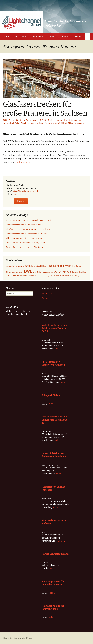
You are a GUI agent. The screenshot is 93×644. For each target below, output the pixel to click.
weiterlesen (23, 162)
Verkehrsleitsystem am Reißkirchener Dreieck (26, 234)
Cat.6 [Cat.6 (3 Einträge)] (26, 266)
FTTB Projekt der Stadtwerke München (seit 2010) (28, 220)
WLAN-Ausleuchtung (74, 123)
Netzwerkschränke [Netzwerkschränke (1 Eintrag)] (48, 272)
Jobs (52, 37)
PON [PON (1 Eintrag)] (65, 272)
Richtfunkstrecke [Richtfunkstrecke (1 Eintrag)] (73, 272)
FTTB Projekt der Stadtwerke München (53, 363)
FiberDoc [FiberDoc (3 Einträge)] (53, 266)
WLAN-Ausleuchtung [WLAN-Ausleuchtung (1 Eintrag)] (72, 276)
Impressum (47, 294)
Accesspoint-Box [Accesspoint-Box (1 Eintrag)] (11, 266)
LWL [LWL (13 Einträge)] (28, 271)
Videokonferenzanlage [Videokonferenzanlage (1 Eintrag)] (42, 276)
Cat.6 (44, 120)
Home (6, 37)
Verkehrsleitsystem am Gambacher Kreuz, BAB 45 (54, 420)
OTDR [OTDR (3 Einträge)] (59, 272)
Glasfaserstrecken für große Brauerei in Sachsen (28, 229)
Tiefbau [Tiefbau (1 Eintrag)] (8, 276)
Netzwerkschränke (11, 123)
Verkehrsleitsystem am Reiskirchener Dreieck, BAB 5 (54, 328)
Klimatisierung (70, 120)
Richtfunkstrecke (28, 123)
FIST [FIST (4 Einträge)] (61, 266)
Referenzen (38, 37)
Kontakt (78, 37)
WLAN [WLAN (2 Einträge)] (61, 276)
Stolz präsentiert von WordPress (17, 638)
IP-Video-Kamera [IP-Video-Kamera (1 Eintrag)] (75, 266)
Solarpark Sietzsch (52, 395)
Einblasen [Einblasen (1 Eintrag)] (44, 266)
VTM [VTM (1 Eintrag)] (56, 276)
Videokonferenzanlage (47, 123)
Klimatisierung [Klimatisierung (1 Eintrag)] (11, 272)
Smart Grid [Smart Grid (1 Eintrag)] (82, 272)
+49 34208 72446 (21, 194)
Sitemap (45, 298)
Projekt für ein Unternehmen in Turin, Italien (25, 243)
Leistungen (20, 37)
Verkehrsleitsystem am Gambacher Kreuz (24, 225)
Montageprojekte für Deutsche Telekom (53, 583)
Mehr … (58, 349)
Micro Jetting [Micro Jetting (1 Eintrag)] (37, 272)
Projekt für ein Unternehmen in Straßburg (24, 247)
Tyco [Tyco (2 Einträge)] (14, 276)
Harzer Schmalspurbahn (55, 554)
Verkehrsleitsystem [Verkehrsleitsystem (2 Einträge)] (25, 276)
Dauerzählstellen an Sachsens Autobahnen (54, 455)
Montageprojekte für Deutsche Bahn (53, 607)
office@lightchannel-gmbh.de (26, 191)
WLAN (61, 123)
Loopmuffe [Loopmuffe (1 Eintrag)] (20, 272)
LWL (80, 120)
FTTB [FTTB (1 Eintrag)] (67, 266)
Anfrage (64, 37)
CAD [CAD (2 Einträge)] (20, 266)
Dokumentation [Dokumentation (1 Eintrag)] (35, 266)
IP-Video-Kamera (55, 120)
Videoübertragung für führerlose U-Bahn (24, 238)
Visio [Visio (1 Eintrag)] (52, 276)
